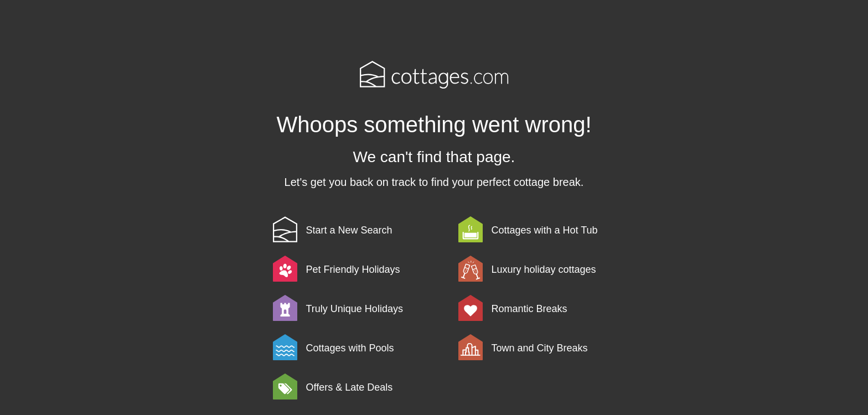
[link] (364, 229)
